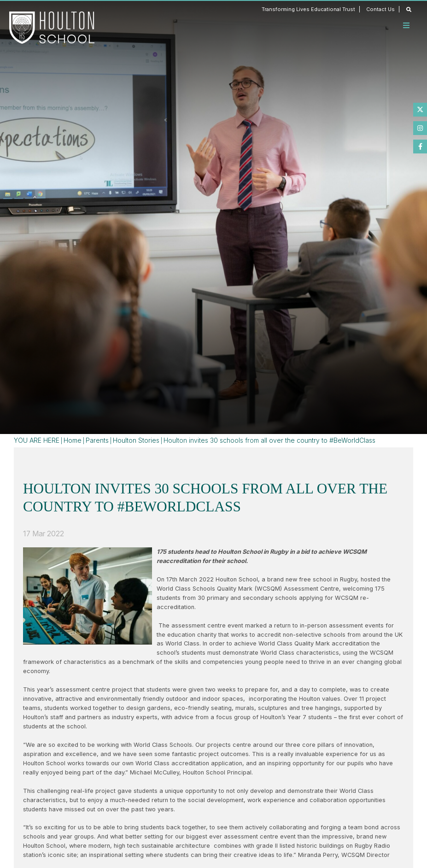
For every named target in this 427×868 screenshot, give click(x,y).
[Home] (52, 28)
